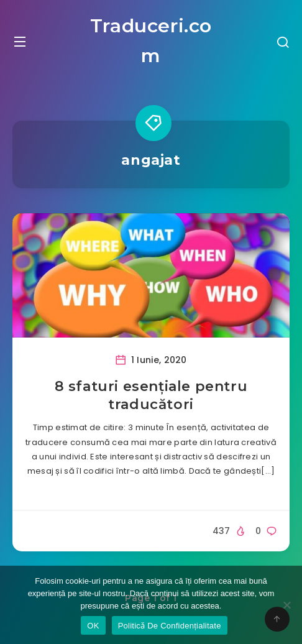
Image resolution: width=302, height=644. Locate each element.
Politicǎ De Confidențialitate (170, 626)
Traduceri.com (151, 41)
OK (93, 626)
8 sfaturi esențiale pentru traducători (151, 396)
